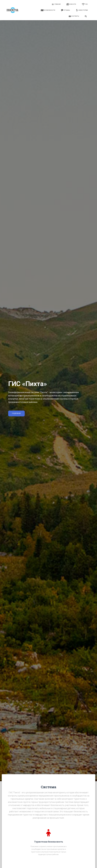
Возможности (48, 10)
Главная (56, 4)
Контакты (74, 16)
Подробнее (16, 413)
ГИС (85, 4)
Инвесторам (82, 10)
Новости (71, 4)
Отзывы (65, 10)
